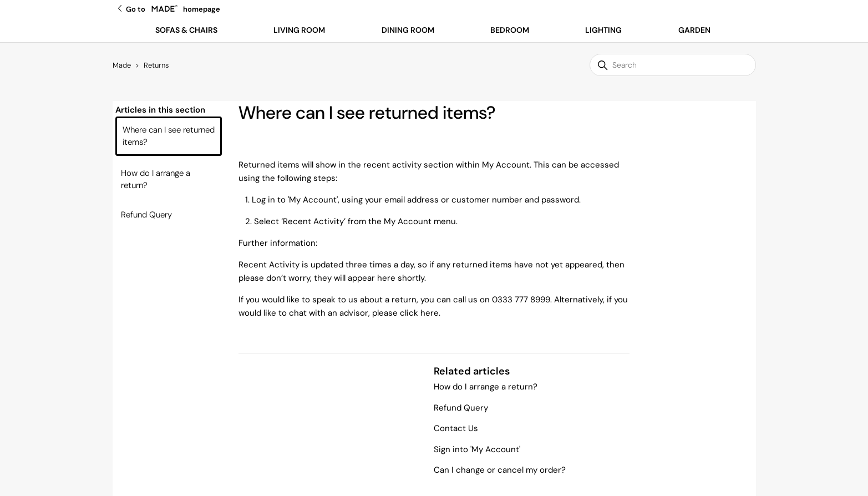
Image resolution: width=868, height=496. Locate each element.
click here (419, 313)
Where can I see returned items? (169, 136)
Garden (694, 30)
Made (122, 65)
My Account (313, 200)
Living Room (299, 30)
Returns (156, 65)
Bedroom (510, 30)
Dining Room (408, 30)
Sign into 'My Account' (477, 449)
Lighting (603, 30)
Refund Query (146, 215)
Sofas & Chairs (186, 30)
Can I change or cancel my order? (500, 470)
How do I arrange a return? (156, 179)
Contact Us (456, 428)
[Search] (673, 65)
